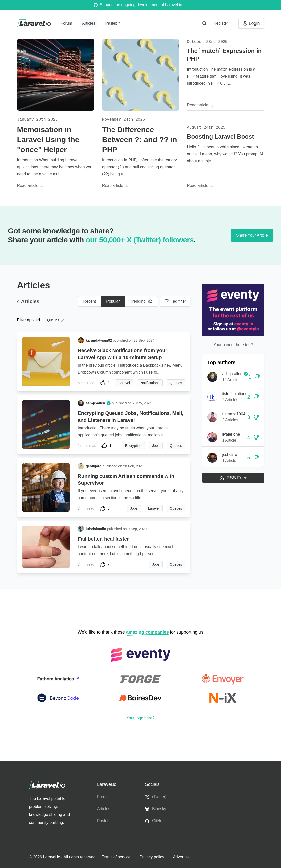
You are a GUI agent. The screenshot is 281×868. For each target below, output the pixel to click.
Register (221, 23)
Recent (90, 301)
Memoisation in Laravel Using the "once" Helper (48, 140)
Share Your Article (252, 235)
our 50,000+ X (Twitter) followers (140, 240)
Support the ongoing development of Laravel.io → (140, 5)
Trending (141, 301)
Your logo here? (140, 718)
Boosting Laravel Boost (220, 137)
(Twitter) (156, 797)
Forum (66, 23)
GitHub (155, 821)
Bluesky (156, 809)
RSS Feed (233, 478)
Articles (89, 23)
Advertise (181, 857)
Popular (113, 301)
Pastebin (113, 23)
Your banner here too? (233, 345)
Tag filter (175, 301)
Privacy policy (152, 857)
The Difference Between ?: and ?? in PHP (140, 140)
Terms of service (117, 857)
